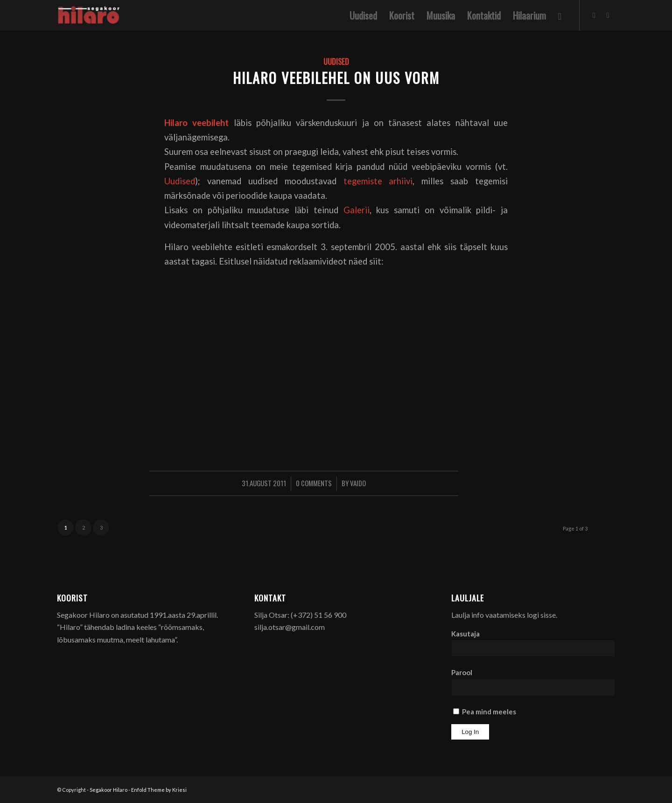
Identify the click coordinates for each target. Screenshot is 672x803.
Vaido (358, 483)
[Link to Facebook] (594, 15)
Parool (462, 672)
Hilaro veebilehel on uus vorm (336, 78)
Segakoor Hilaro (108, 790)
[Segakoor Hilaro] (90, 15)
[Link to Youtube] (608, 15)
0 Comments (314, 483)
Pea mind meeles (485, 712)
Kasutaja (465, 634)
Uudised (336, 61)
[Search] (560, 15)
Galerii (357, 210)
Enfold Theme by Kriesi (159, 790)
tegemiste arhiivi (378, 181)
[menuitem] (363, 15)
